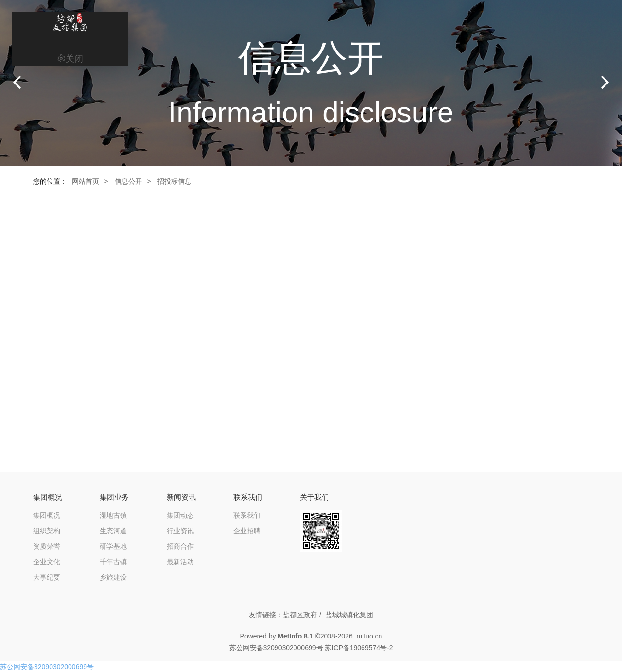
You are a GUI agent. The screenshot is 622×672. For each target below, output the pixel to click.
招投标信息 (174, 181)
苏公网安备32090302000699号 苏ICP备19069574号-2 (311, 648)
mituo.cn (369, 636)
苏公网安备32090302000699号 (47, 667)
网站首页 (86, 181)
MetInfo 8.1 (295, 636)
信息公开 (128, 181)
